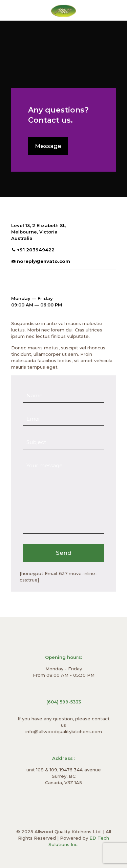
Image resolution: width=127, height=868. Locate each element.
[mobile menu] (118, 10)
